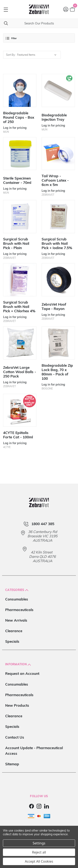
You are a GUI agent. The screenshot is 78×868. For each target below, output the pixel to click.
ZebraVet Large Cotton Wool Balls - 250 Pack (20, 372)
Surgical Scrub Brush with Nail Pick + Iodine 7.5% (57, 243)
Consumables (17, 599)
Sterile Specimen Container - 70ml (17, 180)
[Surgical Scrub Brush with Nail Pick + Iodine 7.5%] (58, 217)
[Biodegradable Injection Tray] (58, 90)
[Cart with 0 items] (72, 9)
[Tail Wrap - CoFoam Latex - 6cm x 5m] (58, 154)
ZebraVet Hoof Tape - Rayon (54, 306)
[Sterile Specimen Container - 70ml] (20, 154)
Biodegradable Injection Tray (54, 117)
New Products (17, 705)
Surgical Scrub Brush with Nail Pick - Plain (16, 243)
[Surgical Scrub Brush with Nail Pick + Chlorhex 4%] (20, 280)
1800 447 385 (43, 524)
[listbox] (38, 55)
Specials (12, 641)
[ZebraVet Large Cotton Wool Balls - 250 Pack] (20, 343)
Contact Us (15, 737)
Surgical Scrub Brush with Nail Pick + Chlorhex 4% (19, 307)
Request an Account (22, 673)
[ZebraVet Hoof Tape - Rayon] (58, 280)
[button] (39, 38)
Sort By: (11, 55)
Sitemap (12, 764)
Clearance (14, 631)
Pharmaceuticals (19, 610)
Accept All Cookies (39, 861)
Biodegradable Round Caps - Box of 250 (19, 117)
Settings (39, 843)
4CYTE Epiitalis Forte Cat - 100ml (18, 435)
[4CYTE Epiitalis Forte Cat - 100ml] (20, 410)
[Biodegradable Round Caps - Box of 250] (20, 90)
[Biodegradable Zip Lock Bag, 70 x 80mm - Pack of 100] (58, 343)
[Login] (66, 9)
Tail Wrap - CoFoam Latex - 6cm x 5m (55, 180)
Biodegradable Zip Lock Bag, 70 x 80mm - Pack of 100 (57, 372)
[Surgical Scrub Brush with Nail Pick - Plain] (20, 217)
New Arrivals (16, 620)
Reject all (39, 852)
